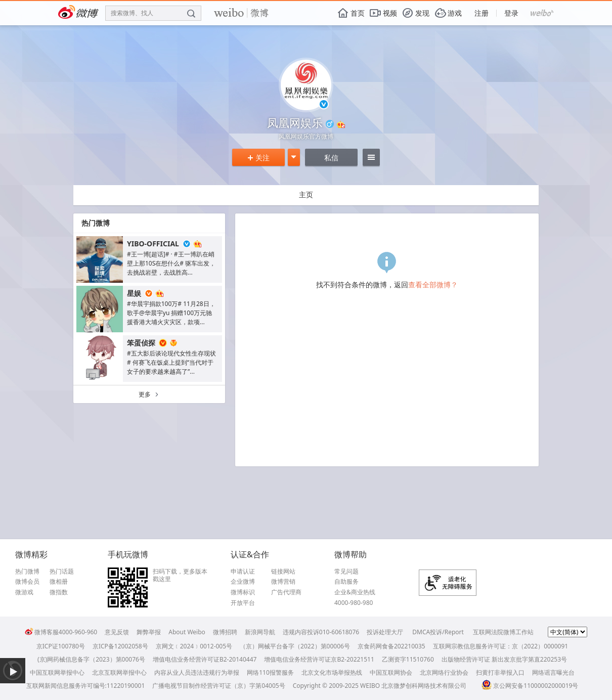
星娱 (134, 293)
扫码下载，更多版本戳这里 (180, 575)
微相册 (59, 582)
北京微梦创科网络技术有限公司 (424, 686)
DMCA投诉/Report (438, 632)
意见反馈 (117, 632)
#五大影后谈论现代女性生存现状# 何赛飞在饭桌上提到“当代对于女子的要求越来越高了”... (171, 362)
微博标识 (243, 592)
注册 (482, 13)
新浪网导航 (260, 632)
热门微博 (27, 572)
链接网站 (283, 572)
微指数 (59, 592)
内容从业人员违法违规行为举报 (197, 672)
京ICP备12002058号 (120, 646)
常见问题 (346, 572)
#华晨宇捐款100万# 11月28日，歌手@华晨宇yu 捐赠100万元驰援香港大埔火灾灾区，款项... (171, 313)
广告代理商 (286, 592)
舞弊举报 (149, 632)
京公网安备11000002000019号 (530, 686)
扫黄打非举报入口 (500, 672)
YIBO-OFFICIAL (153, 244)
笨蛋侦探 (141, 343)
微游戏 (24, 592)
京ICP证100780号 (61, 646)
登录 (511, 13)
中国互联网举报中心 (57, 672)
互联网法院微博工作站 (503, 632)
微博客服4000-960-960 (61, 632)
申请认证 (243, 572)
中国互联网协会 (391, 672)
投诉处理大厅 (385, 632)
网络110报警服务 (270, 672)
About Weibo (187, 632)
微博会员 (27, 582)
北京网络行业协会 (444, 672)
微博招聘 (225, 632)
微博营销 (283, 582)
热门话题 (62, 572)
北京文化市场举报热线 (332, 672)
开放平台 (243, 603)
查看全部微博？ (433, 285)
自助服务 (346, 582)
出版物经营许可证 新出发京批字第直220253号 (504, 659)
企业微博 (243, 582)
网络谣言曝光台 (553, 672)
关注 (258, 158)
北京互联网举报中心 (119, 672)
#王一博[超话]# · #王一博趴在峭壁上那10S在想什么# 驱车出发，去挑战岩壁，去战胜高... (171, 263)
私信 (331, 158)
